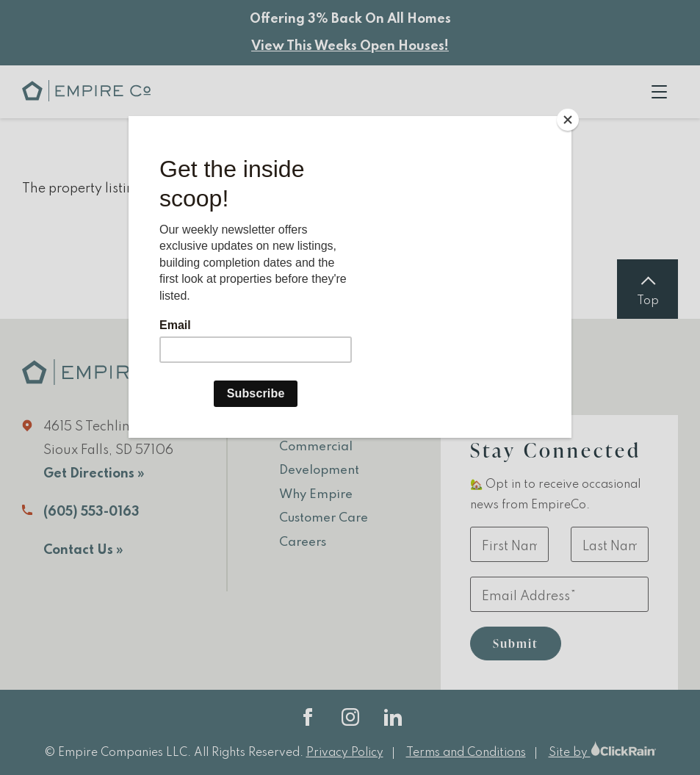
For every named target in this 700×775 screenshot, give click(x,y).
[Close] (568, 120)
